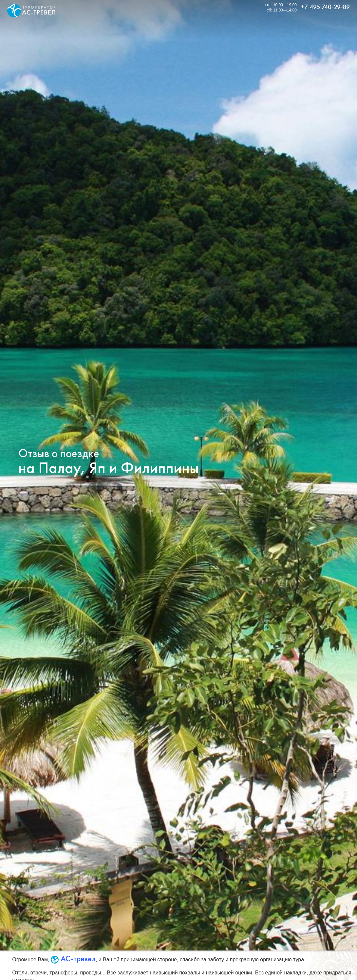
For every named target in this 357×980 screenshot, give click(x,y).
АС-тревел (73, 959)
